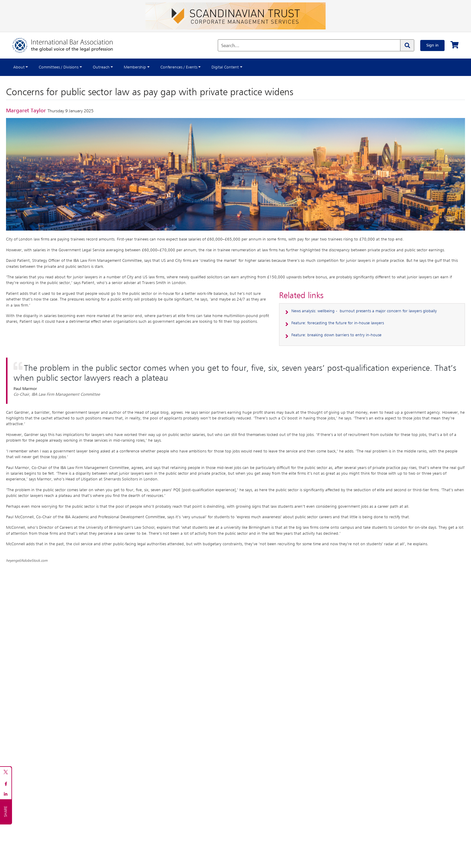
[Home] (69, 45)
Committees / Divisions (59, 67)
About (19, 67)
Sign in (432, 45)
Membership (135, 67)
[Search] (407, 45)
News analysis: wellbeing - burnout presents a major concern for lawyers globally (364, 311)
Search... (230, 46)
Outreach (101, 67)
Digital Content (225, 67)
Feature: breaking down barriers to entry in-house (336, 335)
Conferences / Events (179, 67)
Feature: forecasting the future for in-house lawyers (338, 323)
